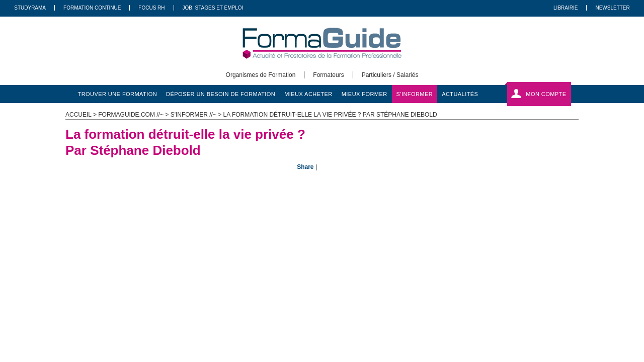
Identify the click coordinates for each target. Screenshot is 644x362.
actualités (460, 94)
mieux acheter (308, 94)
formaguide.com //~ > (134, 115)
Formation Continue (92, 8)
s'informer (415, 94)
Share (305, 167)
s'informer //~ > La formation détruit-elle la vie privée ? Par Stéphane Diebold (304, 115)
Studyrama (30, 8)
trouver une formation (118, 94)
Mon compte (546, 94)
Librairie (566, 8)
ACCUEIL (78, 115)
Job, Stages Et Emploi (213, 8)
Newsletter (612, 8)
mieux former (365, 94)
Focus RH (151, 8)
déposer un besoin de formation (221, 94)
